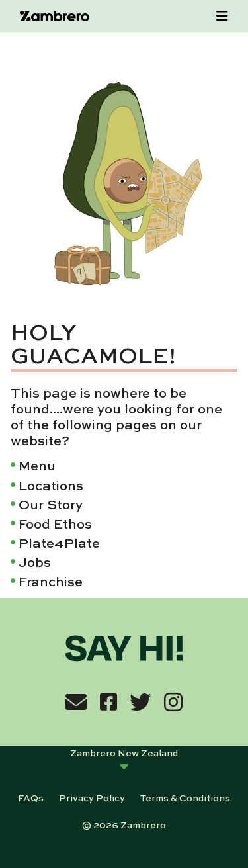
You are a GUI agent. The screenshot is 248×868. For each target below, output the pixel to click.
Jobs (35, 561)
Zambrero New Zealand (124, 752)
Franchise (51, 581)
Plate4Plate (59, 542)
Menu (37, 465)
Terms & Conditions (185, 797)
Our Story (51, 504)
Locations (51, 485)
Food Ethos (55, 523)
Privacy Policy (92, 797)
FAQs (31, 797)
